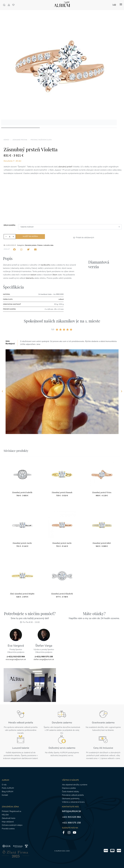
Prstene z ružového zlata (41, 140)
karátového (46, 265)
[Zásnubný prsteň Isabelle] (22, 474)
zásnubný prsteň (65, 167)
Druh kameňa (10, 225)
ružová (61, 299)
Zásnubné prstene (20, 140)
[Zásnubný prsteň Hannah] (62, 474)
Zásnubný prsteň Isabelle (22, 492)
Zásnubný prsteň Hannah (62, 492)
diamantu (30, 278)
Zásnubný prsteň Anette (22, 543)
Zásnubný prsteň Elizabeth (62, 594)
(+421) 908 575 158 (44, 657)
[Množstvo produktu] (10, 237)
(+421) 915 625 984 (16, 657)
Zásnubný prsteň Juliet (102, 543)
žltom (55, 275)
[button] (74, 238)
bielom (33, 275)
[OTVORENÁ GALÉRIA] (59, 67)
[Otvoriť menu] (121, 4)
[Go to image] (20, 128)
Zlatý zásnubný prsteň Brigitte (22, 594)
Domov (6, 140)
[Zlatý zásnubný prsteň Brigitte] (22, 575)
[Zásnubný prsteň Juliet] (102, 525)
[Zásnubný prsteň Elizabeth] (62, 575)
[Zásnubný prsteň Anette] (22, 525)
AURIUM (59, 851)
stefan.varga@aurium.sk (44, 659)
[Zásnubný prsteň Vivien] (102, 474)
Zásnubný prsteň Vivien (102, 492)
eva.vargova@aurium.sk (16, 659)
